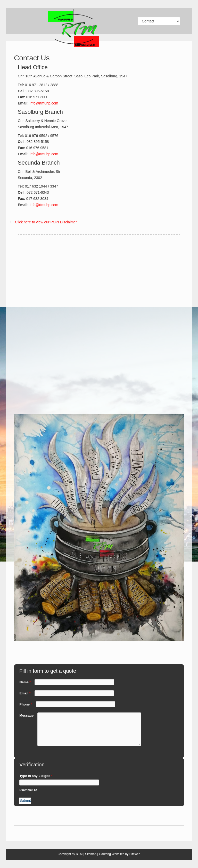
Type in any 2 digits (36, 776)
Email (25, 693)
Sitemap (91, 854)
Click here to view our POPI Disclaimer (46, 222)
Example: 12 (28, 790)
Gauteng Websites (112, 854)
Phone (26, 704)
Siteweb (135, 854)
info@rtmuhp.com (43, 103)
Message (26, 715)
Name (25, 682)
